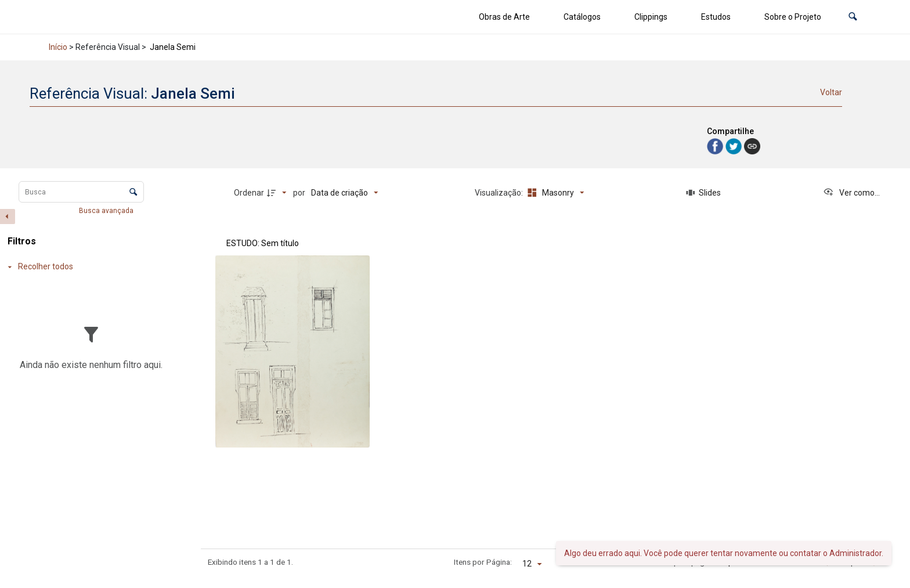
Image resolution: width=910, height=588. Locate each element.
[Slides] (704, 193)
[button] (853, 17)
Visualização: (500, 193)
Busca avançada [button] (107, 211)
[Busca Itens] (81, 192)
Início (58, 47)
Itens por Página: (483, 562)
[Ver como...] (851, 193)
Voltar (831, 92)
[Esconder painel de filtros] (8, 217)
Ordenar (249, 193)
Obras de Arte (504, 17)
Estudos (716, 17)
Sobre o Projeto (793, 17)
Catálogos (582, 17)
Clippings (651, 17)
